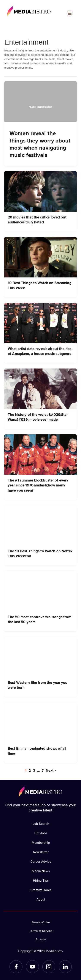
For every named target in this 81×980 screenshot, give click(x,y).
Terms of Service (41, 931)
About (41, 899)
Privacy (41, 939)
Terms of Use (41, 922)
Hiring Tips (41, 880)
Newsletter (41, 852)
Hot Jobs (41, 833)
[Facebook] (16, 967)
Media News (41, 871)
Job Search (41, 824)
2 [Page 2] (30, 770)
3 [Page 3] (34, 770)
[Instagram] (49, 967)
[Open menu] (70, 13)
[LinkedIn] (65, 967)
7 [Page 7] (43, 770)
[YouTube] (32, 967)
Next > (51, 770)
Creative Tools (41, 890)
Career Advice (41, 862)
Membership (41, 843)
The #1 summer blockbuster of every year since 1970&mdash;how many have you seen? (38, 485)
